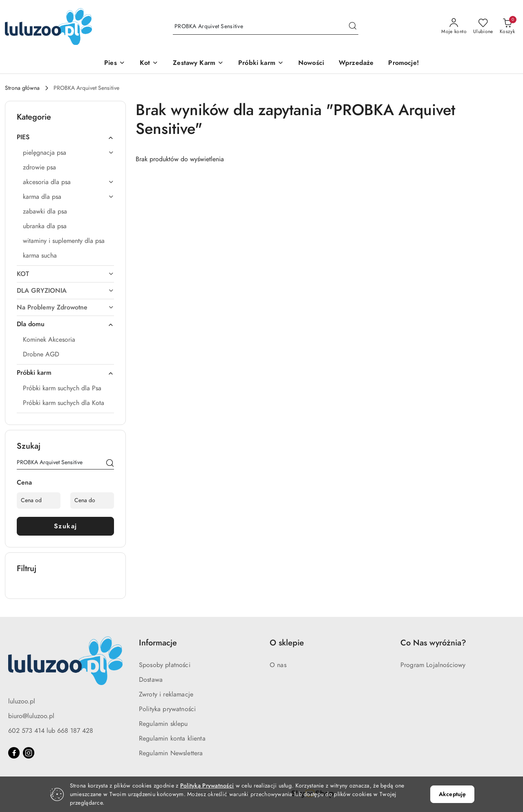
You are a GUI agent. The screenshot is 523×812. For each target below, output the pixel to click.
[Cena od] (39, 501)
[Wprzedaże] (356, 63)
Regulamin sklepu (163, 724)
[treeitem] (65, 137)
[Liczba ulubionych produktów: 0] (483, 27)
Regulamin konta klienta (172, 739)
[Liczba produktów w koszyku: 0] (507, 27)
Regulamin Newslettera (171, 753)
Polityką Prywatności (207, 786)
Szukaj (66, 526)
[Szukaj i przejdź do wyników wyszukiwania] (353, 27)
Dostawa (151, 680)
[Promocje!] (403, 63)
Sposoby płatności (165, 665)
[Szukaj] (110, 464)
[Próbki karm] (261, 63)
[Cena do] (92, 501)
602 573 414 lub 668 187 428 (51, 731)
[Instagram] (29, 753)
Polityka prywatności (167, 709)
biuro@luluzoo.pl (31, 716)
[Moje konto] (454, 27)
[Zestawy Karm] (198, 63)
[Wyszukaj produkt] (266, 26)
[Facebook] (14, 753)
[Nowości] (311, 63)
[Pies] (115, 63)
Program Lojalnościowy (433, 665)
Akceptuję (452, 794)
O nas (278, 665)
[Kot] (149, 63)
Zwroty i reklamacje (166, 694)
